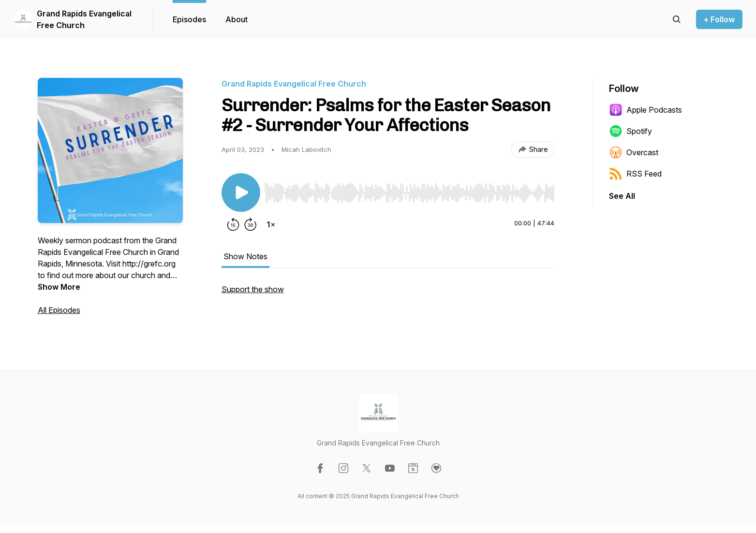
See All (622, 196)
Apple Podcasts (645, 110)
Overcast (634, 152)
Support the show (253, 289)
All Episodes (59, 310)
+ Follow (719, 19)
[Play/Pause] (241, 192)
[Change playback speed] (271, 224)
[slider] (409, 193)
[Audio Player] (409, 190)
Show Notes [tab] (245, 256)
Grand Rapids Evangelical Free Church (84, 19)
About (237, 19)
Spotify (630, 131)
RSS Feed (635, 174)
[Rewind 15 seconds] (233, 224)
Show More (59, 287)
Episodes (189, 19)
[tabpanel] (388, 294)
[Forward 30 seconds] (251, 224)
